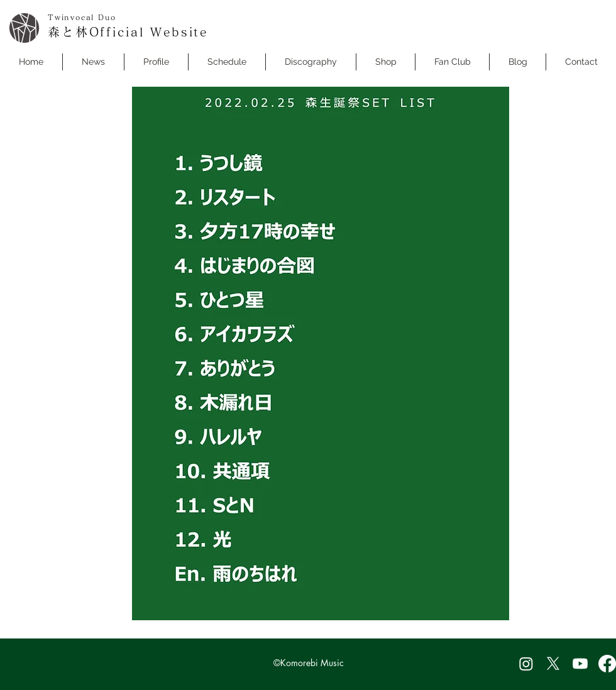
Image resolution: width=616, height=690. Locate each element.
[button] (227, 62)
